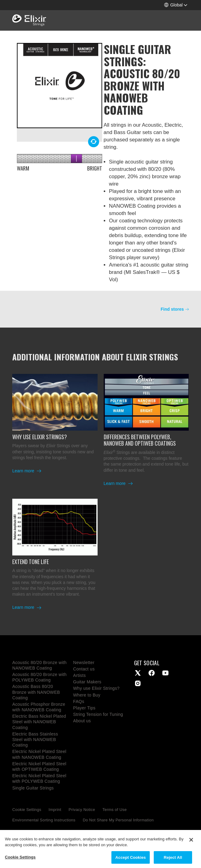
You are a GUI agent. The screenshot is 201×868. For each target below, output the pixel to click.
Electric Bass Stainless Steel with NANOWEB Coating (35, 739)
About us (82, 721)
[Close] (191, 844)
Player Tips (84, 708)
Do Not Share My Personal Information (118, 820)
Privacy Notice (82, 810)
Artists (79, 675)
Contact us (84, 669)
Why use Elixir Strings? (96, 688)
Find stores (172, 309)
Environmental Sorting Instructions (44, 820)
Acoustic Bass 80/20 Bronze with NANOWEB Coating (36, 692)
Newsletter (84, 663)
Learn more (24, 471)
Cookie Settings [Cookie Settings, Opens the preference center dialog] (20, 862)
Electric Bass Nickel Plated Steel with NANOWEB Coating (39, 722)
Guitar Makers (87, 682)
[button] (176, 5)
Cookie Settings (27, 810)
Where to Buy (87, 695)
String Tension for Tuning (98, 714)
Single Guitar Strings (33, 788)
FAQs (79, 701)
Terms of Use (115, 810)
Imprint (55, 810)
